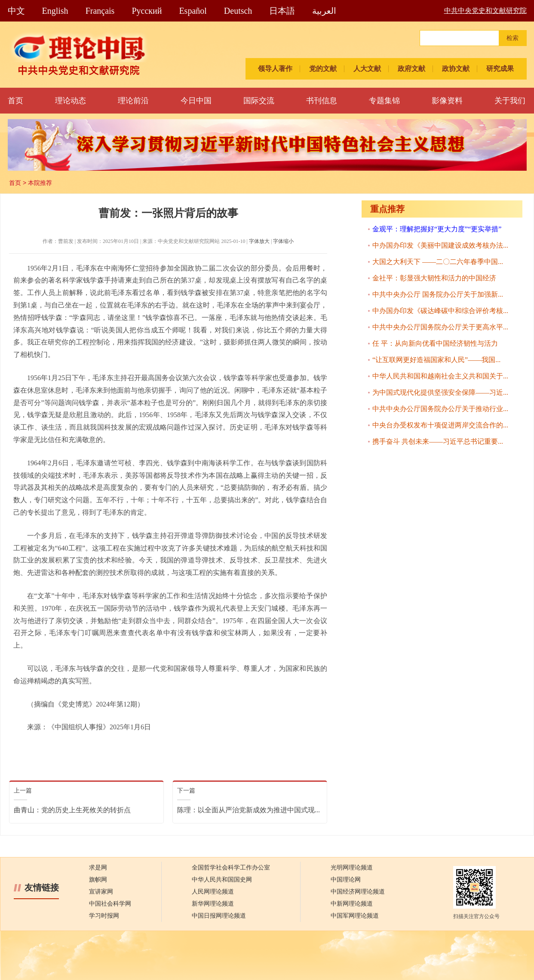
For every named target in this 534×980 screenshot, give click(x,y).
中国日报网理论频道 (219, 916)
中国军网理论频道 (355, 916)
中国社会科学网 (110, 904)
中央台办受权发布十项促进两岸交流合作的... (440, 425)
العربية (324, 11)
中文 (16, 11)
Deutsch (238, 11)
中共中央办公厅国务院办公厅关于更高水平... (440, 327)
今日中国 (196, 101)
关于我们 (510, 101)
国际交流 (259, 101)
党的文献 (323, 69)
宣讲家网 (101, 892)
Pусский (147, 11)
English (55, 11)
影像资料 (447, 101)
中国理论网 (346, 880)
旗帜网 (98, 880)
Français (100, 11)
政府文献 (411, 69)
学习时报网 (104, 916)
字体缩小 (283, 241)
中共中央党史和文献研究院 (485, 11)
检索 (513, 38)
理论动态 (71, 101)
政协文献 (456, 69)
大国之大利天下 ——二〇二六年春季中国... (438, 262)
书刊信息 (322, 101)
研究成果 (500, 69)
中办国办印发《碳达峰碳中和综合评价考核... (440, 311)
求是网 (98, 868)
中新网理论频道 (352, 904)
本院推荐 (40, 183)
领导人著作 (275, 69)
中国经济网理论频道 (358, 892)
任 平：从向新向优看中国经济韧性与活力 (435, 343)
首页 (15, 101)
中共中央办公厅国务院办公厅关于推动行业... (440, 409)
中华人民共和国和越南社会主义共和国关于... (440, 376)
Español (193, 11)
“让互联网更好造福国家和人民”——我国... (436, 360)
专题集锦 (384, 101)
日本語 (282, 11)
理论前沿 (133, 101)
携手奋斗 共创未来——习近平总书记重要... (438, 441)
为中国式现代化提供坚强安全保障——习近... (440, 392)
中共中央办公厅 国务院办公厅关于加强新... (438, 294)
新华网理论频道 (213, 904)
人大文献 (367, 69)
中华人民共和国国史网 (222, 880)
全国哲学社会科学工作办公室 (231, 868)
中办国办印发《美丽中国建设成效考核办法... (440, 245)
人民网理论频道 (213, 892)
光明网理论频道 (352, 868)
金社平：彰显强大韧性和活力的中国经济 (434, 278)
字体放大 (259, 241)
